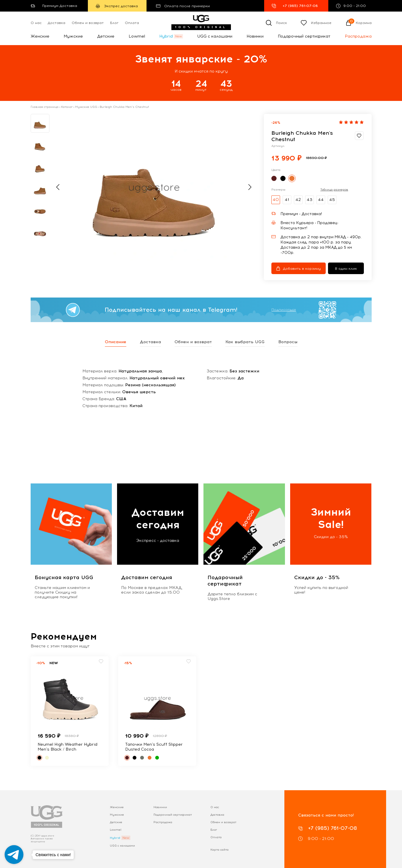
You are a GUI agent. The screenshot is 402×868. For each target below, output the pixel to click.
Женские (40, 36)
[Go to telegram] (14, 855)
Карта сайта (219, 850)
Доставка (56, 23)
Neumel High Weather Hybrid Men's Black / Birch (67, 747)
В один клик (346, 269)
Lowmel (137, 36)
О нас (36, 23)
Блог (114, 23)
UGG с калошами (215, 36)
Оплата (132, 23)
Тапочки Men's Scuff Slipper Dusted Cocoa (154, 747)
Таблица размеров (334, 190)
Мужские (73, 36)
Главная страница (45, 107)
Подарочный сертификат (304, 36)
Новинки (255, 36)
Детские (106, 36)
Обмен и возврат (88, 23)
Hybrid (166, 36)
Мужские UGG (86, 107)
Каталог (67, 107)
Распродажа (358, 36)
